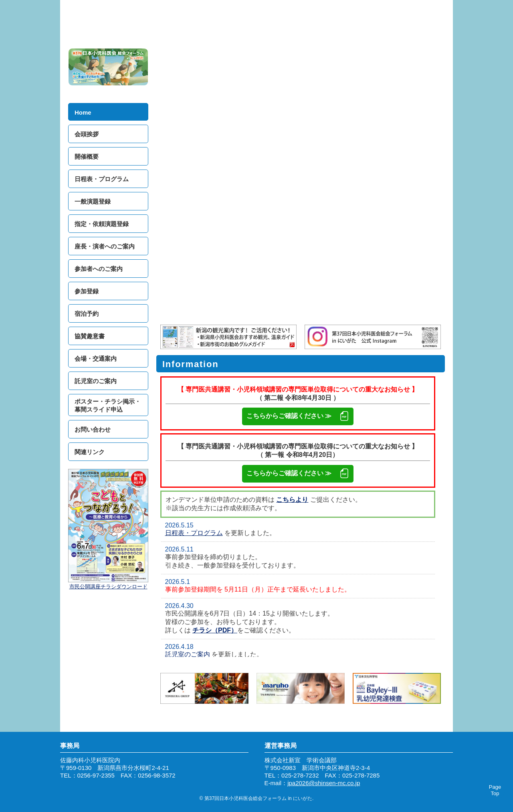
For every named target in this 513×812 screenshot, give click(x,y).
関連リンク (90, 452)
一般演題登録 (93, 201)
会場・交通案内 (96, 359)
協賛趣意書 (90, 336)
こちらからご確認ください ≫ (298, 416)
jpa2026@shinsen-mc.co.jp (324, 783)
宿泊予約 (87, 314)
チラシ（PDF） (215, 630)
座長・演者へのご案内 (105, 246)
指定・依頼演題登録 (102, 224)
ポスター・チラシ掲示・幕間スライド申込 (108, 405)
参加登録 (87, 291)
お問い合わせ (93, 429)
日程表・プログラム (194, 533)
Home (83, 112)
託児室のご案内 (188, 654)
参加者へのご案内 (99, 269)
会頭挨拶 (87, 134)
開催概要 (87, 157)
